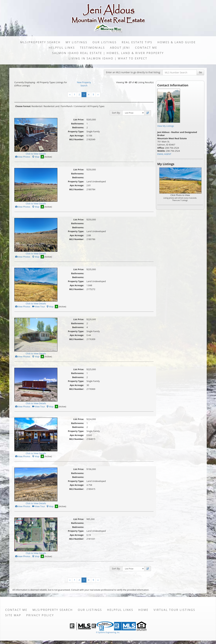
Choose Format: (23, 106)
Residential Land (51, 106)
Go (200, 72)
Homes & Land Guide (177, 42)
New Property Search (84, 84)
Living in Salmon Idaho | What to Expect (108, 58)
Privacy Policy (40, 615)
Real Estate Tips (137, 42)
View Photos (23, 157)
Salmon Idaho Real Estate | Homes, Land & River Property (108, 53)
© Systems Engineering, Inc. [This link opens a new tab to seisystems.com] (108, 632)
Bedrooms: (78, 127)
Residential (37, 106)
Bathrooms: (78, 124)
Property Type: (76, 131)
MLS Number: (77, 139)
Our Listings (105, 42)
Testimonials (92, 48)
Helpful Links (62, 48)
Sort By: (116, 113)
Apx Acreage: (77, 135)
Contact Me (146, 48)
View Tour (38, 307)
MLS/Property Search (40, 42)
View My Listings (166, 126)
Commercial (80, 106)
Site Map (13, 615)
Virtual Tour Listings (174, 610)
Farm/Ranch (67, 106)
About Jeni (120, 48)
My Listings (77, 42)
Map (36, 157)
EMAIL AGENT (164, 154)
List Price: (79, 120)
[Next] (70, 95)
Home (143, 610)
